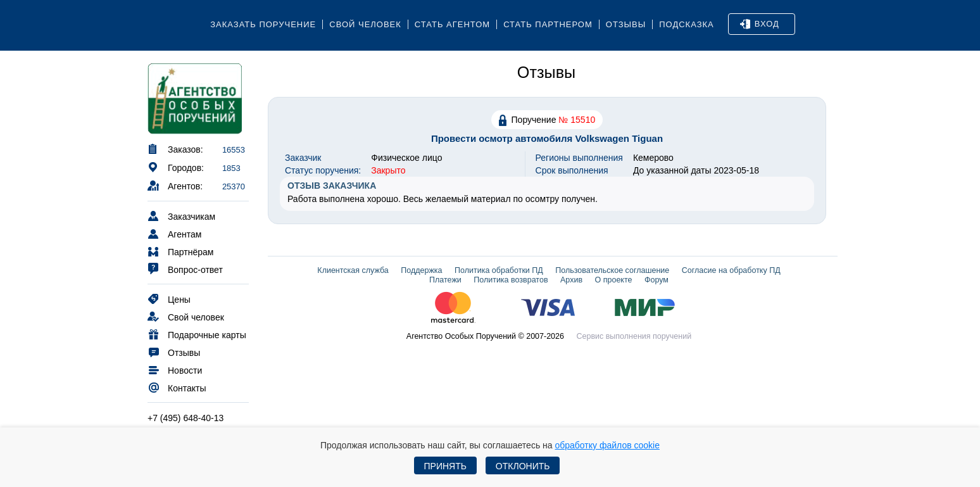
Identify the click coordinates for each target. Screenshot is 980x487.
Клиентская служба (353, 270)
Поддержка (421, 270)
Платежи (445, 280)
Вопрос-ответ (185, 269)
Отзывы (626, 24)
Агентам (174, 233)
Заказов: (175, 149)
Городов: (176, 167)
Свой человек (365, 24)
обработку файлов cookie (607, 445)
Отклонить (523, 466)
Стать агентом (452, 24)
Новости (175, 370)
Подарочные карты (197, 334)
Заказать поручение (263, 24)
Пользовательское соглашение (612, 270)
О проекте (614, 280)
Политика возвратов (511, 280)
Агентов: (175, 185)
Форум (656, 280)
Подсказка (687, 24)
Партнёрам (180, 251)
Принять (445, 466)
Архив (571, 280)
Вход (760, 24)
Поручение (547, 120)
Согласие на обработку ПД (731, 270)
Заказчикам (181, 216)
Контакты (177, 387)
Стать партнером (548, 24)
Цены (169, 299)
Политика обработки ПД (499, 270)
